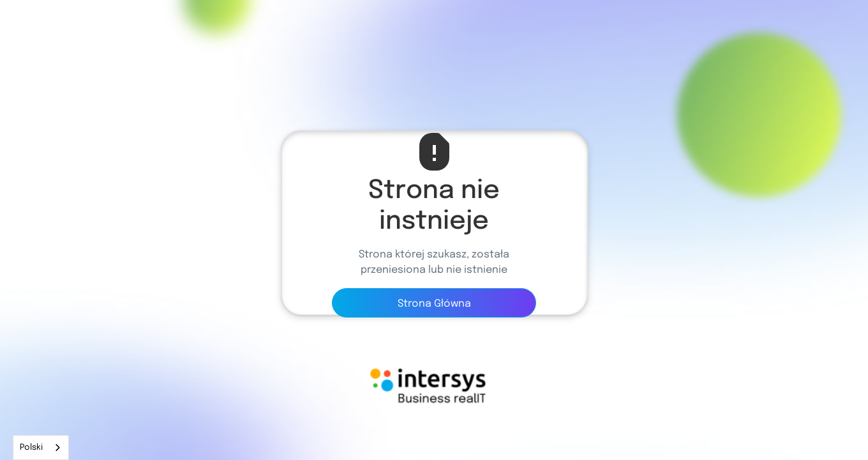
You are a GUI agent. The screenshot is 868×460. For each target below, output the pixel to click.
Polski (31, 448)
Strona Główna (434, 304)
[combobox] (41, 448)
